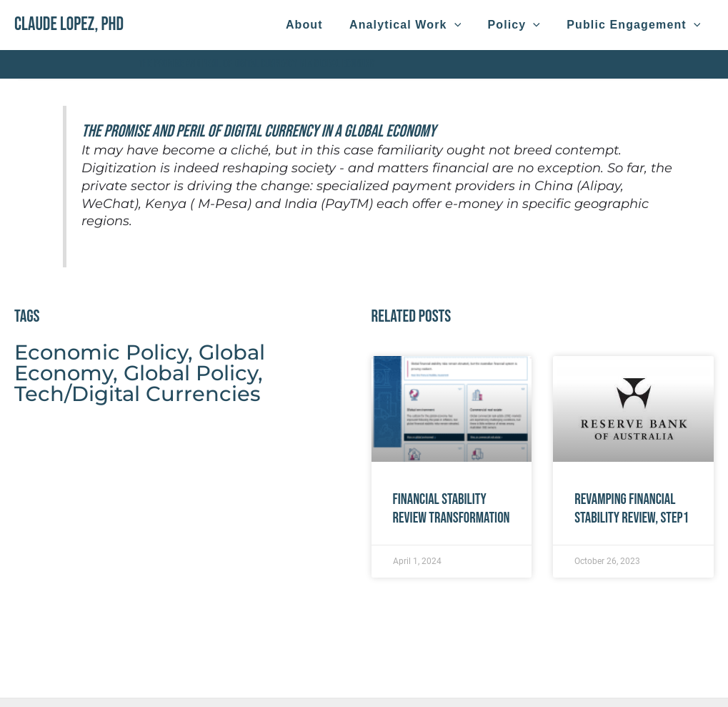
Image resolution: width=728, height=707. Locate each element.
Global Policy (191, 373)
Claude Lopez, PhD (69, 25)
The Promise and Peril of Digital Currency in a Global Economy (259, 131)
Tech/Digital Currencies (138, 394)
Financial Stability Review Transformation (452, 508)
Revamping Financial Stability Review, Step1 (632, 508)
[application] (464, 25)
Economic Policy (101, 352)
